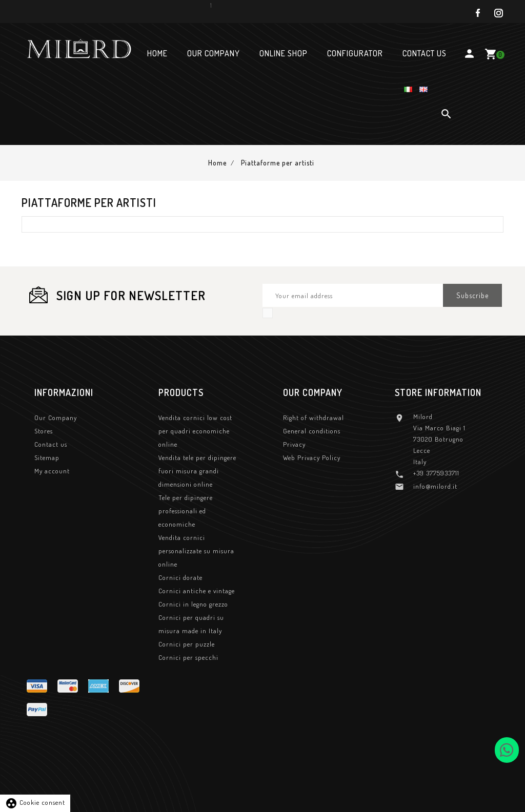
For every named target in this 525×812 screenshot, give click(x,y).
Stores (44, 432)
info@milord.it (435, 487)
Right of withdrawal (314, 419)
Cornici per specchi (188, 658)
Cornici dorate (180, 578)
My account (52, 472)
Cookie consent (35, 802)
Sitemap (47, 459)
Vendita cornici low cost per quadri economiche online (195, 432)
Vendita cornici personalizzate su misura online (196, 552)
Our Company (56, 419)
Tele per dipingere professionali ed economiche (186, 512)
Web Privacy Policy (312, 459)
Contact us (51, 445)
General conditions (312, 432)
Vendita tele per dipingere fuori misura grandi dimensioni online (197, 472)
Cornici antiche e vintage (197, 592)
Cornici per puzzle (187, 645)
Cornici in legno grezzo (193, 605)
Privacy (294, 445)
